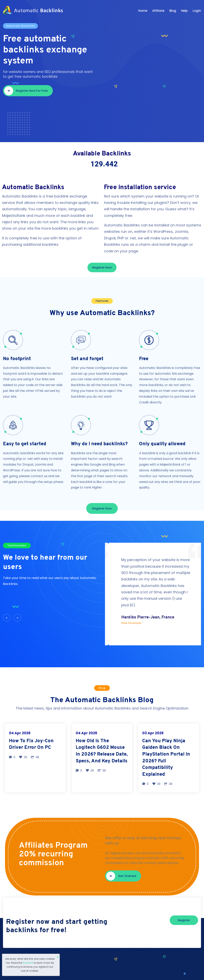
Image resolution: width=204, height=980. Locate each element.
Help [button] (184, 11)
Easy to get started (25, 444)
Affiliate (158, 11)
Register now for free (26, 91)
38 (35, 757)
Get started (121, 876)
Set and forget (87, 359)
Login (197, 11)
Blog (173, 11)
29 (23, 757)
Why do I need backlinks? (99, 444)
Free (144, 359)
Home (143, 11)
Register (184, 920)
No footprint (17, 359)
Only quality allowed (162, 444)
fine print (28, 963)
